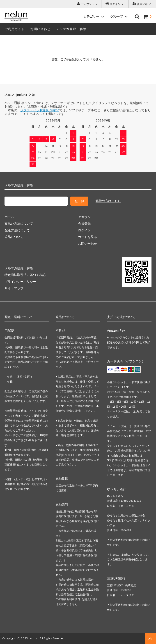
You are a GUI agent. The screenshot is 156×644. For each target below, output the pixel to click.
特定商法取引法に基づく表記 (25, 275)
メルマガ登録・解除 (71, 29)
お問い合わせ (40, 29)
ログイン (115, 4)
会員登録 (142, 4)
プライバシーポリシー (20, 282)
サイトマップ (14, 288)
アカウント (88, 4)
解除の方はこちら (108, 201)
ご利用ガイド (15, 29)
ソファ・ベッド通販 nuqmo (40, 110)
